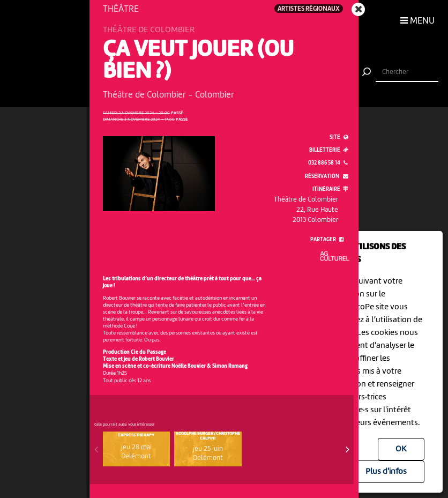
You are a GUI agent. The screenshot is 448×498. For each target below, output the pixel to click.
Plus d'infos (386, 472)
